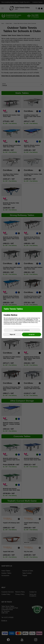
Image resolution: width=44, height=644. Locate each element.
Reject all (12, 334)
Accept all (32, 334)
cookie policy (29, 320)
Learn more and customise (22, 330)
